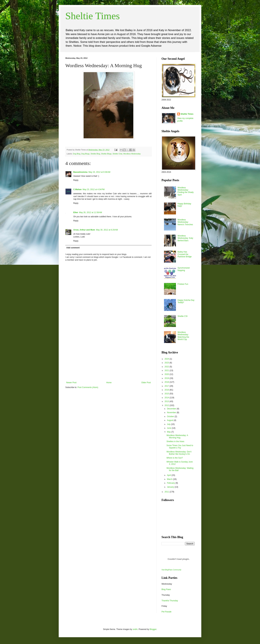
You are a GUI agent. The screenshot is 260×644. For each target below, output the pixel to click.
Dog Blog (77, 154)
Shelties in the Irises (175, 441)
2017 (167, 386)
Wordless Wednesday (132, 154)
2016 (167, 390)
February (171, 483)
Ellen (76, 212)
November (172, 413)
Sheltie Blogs (106, 154)
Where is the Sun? (175, 458)
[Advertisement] (108, 357)
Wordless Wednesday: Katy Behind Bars (185, 238)
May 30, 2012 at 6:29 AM (107, 230)
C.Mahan (77, 189)
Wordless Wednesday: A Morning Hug (177, 437)
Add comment (73, 248)
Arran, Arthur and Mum (84, 230)
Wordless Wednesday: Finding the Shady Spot (186, 191)
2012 (167, 405)
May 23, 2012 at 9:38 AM (99, 172)
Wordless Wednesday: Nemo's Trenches (185, 222)
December (172, 409)
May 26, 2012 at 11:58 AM (91, 212)
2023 (167, 363)
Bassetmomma (80, 172)
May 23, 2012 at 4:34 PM (94, 189)
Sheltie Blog (95, 154)
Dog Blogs (85, 154)
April (169, 475)
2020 (167, 374)
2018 (167, 382)
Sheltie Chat (117, 154)
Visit (171, 570)
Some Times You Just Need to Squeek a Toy (180, 447)
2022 (167, 367)
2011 (167, 492)
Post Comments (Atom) (88, 387)
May (169, 432)
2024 (167, 359)
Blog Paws (166, 589)
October (171, 416)
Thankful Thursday (170, 601)
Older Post (146, 383)
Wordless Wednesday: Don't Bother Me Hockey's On (179, 453)
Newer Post (71, 383)
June (169, 428)
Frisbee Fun (183, 284)
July (169, 424)
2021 (167, 370)
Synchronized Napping (184, 269)
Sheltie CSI (183, 316)
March (170, 479)
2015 (167, 394)
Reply (76, 180)
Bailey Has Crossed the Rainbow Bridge (185, 254)
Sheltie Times (93, 16)
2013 (167, 401)
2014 (167, 398)
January (171, 487)
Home (109, 383)
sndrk (135, 629)
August (170, 420)
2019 (167, 378)
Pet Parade (166, 612)
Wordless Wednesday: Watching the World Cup (183, 336)
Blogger (153, 629)
